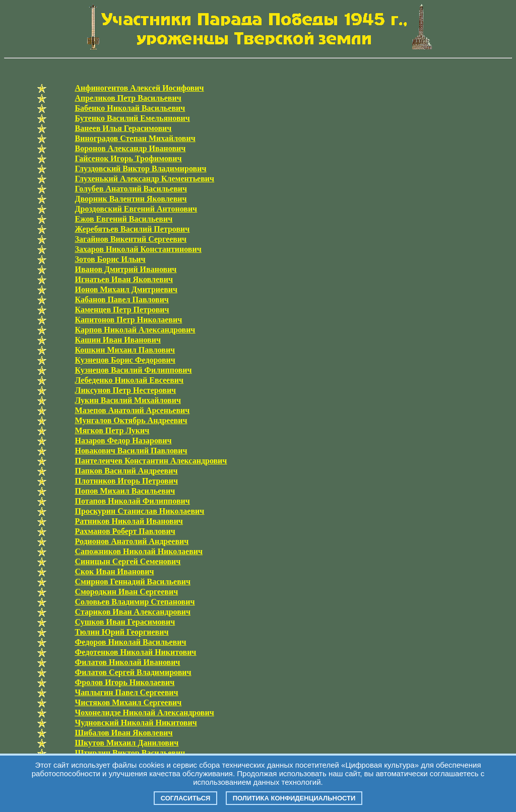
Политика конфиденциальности (294, 798)
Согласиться (186, 798)
